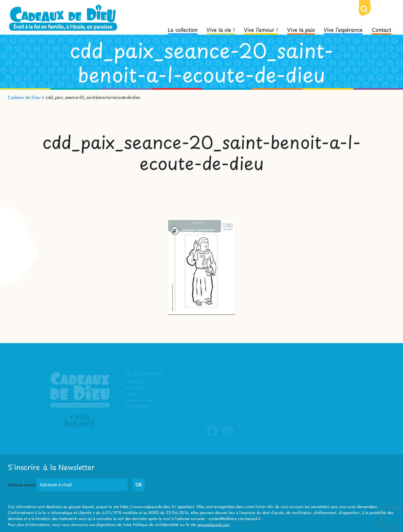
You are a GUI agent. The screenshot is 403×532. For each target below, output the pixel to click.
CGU (211, 419)
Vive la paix (301, 29)
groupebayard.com (213, 525)
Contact (382, 29)
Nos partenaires (222, 396)
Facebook (212, 435)
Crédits (214, 407)
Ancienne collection (144, 400)
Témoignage (136, 406)
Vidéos (131, 394)
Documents (136, 388)
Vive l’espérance (343, 29)
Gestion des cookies (257, 425)
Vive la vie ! (221, 29)
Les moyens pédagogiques (231, 413)
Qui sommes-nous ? (225, 390)
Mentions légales (222, 402)
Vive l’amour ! (261, 29)
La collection (183, 29)
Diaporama (136, 382)
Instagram (228, 435)
